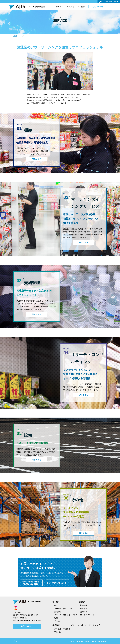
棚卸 (56, 605)
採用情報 (56, 625)
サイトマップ (94, 625)
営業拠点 (84, 612)
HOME (15, 36)
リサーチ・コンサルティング (66, 615)
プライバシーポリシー (79, 625)
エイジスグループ (87, 615)
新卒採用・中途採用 (62, 629)
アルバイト (59, 632)
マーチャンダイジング (63, 609)
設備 (56, 618)
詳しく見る (37, 159)
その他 (57, 621)
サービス (56, 602)
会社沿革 (84, 609)
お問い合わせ (98, 7)
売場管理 (58, 612)
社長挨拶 (84, 605)
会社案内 (82, 602)
